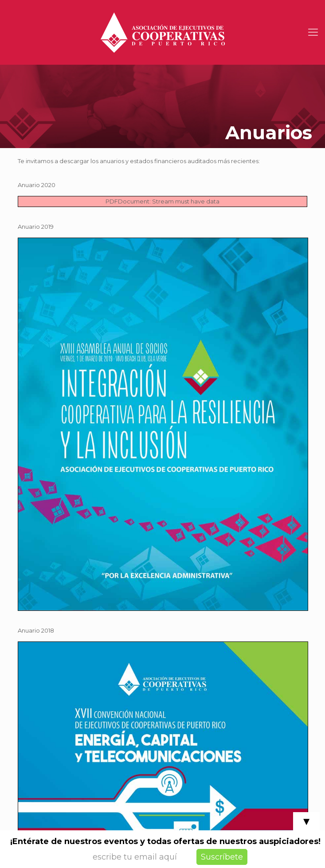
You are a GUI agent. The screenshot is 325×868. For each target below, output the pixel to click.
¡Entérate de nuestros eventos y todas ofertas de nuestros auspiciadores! (165, 841)
